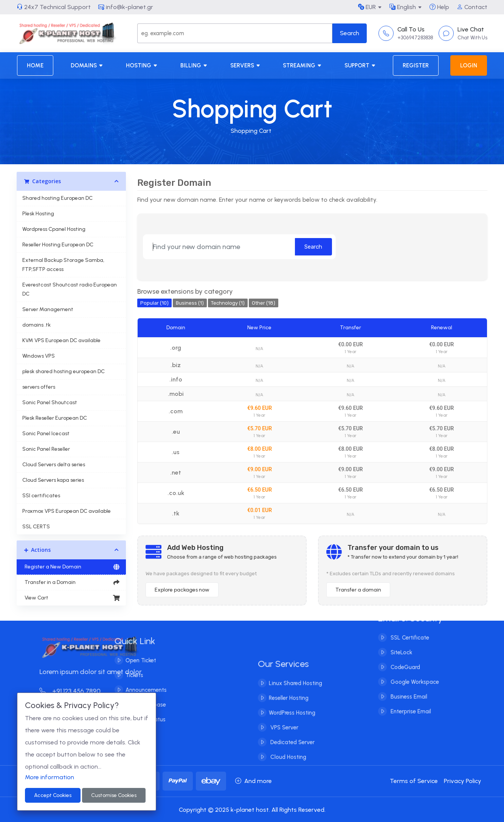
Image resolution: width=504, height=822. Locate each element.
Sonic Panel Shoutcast (50, 402)
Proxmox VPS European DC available (67, 511)
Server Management (48, 309)
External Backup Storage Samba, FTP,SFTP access (63, 265)
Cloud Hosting (288, 766)
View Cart (71, 598)
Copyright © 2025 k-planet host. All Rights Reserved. (252, 810)
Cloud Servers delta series (54, 465)
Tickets (125, 675)
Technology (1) (228, 303)
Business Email (408, 687)
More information (50, 777)
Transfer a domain (358, 590)
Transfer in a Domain (71, 582)
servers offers (39, 387)
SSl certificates (41, 496)
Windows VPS (39, 356)
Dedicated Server (292, 752)
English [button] (403, 7)
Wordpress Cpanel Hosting (54, 229)
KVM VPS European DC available (61, 340)
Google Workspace (414, 673)
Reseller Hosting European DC (58, 245)
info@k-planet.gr (126, 7)
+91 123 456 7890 (79, 691)
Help (439, 7)
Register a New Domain (71, 567)
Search (313, 247)
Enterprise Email (410, 702)
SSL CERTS (36, 527)
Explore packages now (182, 590)
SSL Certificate (409, 628)
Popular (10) (154, 303)
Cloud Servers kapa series (53, 480)
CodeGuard (405, 658)
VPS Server (284, 737)
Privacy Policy (463, 781)
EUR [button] (367, 7)
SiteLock (401, 643)
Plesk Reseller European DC (55, 418)
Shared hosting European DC (57, 198)
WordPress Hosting (292, 722)
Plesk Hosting (38, 214)
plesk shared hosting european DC (64, 371)
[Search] (235, 33)
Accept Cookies (53, 795)
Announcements (136, 690)
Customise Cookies (114, 795)
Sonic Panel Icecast (46, 434)
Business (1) (190, 303)
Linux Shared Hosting (295, 693)
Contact (472, 7)
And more (254, 781)
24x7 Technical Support (54, 7)
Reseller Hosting (289, 707)
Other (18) (264, 303)
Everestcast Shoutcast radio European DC (70, 289)
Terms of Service (414, 781)
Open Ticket (131, 660)
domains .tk (36, 325)
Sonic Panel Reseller (46, 449)
